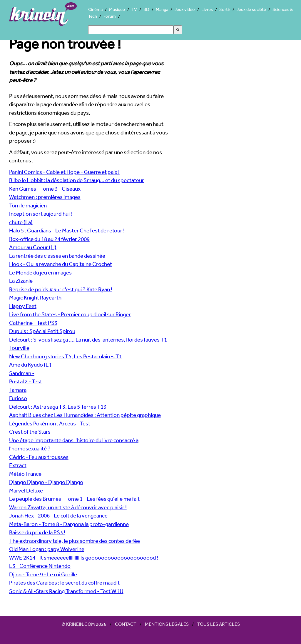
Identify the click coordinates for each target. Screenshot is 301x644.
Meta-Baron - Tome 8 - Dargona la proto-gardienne (69, 524)
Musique (117, 9)
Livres (207, 9)
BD (146, 9)
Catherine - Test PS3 (33, 323)
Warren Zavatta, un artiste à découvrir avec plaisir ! (68, 507)
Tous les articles (219, 624)
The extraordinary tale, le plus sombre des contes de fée (75, 541)
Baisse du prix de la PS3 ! (37, 532)
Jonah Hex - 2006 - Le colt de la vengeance (58, 515)
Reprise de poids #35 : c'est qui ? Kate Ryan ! (61, 289)
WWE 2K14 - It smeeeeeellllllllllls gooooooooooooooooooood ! (84, 558)
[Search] (131, 30)
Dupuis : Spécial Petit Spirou (42, 331)
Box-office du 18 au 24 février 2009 (49, 239)
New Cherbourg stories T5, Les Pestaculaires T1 (66, 356)
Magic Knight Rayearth (35, 297)
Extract (18, 465)
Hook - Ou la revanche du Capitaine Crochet (61, 264)
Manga (162, 9)
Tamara (18, 390)
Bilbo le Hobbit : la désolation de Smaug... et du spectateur (77, 180)
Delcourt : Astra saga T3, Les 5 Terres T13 (58, 407)
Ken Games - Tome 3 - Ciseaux (45, 189)
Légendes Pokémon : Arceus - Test (50, 423)
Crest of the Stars (30, 432)
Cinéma (95, 9)
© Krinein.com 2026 (84, 624)
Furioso (18, 398)
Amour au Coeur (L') (33, 247)
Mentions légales (167, 624)
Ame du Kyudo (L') (30, 365)
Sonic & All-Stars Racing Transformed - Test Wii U (66, 591)
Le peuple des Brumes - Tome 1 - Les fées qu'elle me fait (74, 499)
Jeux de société (251, 9)
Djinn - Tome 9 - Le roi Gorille (43, 574)
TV (134, 9)
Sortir (225, 9)
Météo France (25, 474)
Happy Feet (23, 306)
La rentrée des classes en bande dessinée (57, 256)
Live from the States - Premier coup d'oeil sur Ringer (70, 314)
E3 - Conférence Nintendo (40, 566)
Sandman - (22, 373)
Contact (126, 624)
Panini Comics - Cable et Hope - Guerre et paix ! (64, 172)
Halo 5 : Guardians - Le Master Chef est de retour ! (67, 230)
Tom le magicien (28, 205)
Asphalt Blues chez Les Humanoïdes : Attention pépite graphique (85, 415)
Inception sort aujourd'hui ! (41, 214)
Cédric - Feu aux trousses (39, 457)
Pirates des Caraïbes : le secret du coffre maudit (64, 583)
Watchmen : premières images (45, 197)
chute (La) (21, 222)
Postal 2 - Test (26, 381)
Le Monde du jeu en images (40, 272)
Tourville (19, 348)
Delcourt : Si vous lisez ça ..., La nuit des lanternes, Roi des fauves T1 (88, 340)
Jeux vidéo (185, 9)
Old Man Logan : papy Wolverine (47, 549)
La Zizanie (21, 281)
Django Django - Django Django (46, 482)
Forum (110, 16)
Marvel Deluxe (26, 490)
